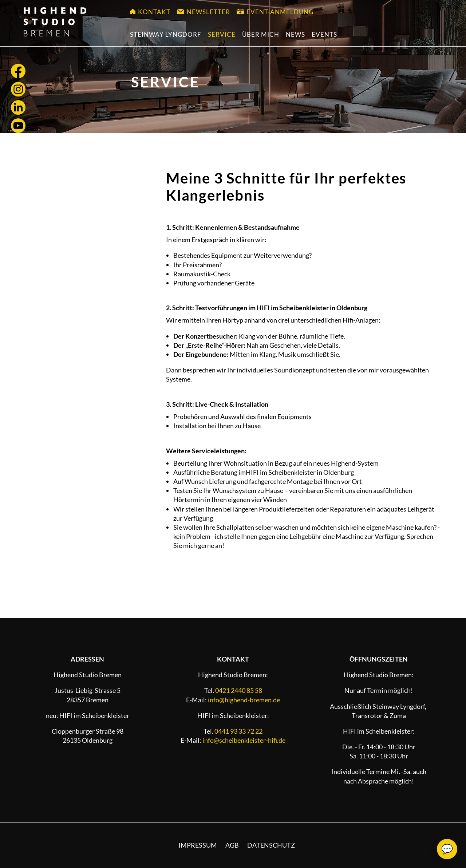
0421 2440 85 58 (239, 690)
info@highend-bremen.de (244, 700)
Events (324, 34)
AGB (232, 845)
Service (222, 34)
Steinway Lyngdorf (166, 34)
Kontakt (150, 12)
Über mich (261, 34)
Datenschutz (271, 845)
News (295, 34)
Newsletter (204, 12)
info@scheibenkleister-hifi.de (244, 740)
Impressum (198, 845)
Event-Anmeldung (275, 12)
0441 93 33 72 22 (238, 731)
